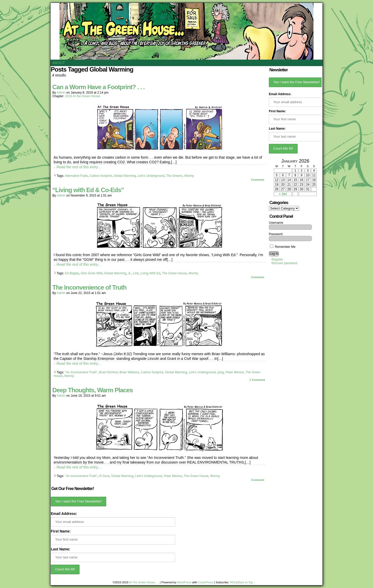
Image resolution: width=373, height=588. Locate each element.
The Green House (174, 273)
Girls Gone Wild (91, 273)
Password (276, 234)
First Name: (61, 531)
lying (221, 372)
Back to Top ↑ (247, 582)
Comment (258, 180)
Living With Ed (150, 273)
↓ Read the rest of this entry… (78, 167)
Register (277, 260)
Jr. (130, 273)
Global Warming (125, 176)
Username (276, 223)
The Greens (174, 176)
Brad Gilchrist (109, 372)
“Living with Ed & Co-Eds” (88, 190)
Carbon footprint (101, 176)
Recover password (284, 263)
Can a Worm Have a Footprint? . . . (98, 87)
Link (136, 273)
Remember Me (283, 247)
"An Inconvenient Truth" (81, 372)
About (59, 63)
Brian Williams (129, 372)
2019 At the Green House (83, 96)
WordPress (184, 582)
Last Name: (60, 549)
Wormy (189, 176)
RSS (233, 582)
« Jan (283, 194)
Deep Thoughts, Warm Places (93, 390)
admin (61, 93)
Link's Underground (151, 176)
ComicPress (206, 582)
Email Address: (64, 514)
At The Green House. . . (144, 582)
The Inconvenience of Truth (89, 287)
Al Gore (104, 476)
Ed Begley (72, 273)
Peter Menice (235, 372)
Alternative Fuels (76, 176)
